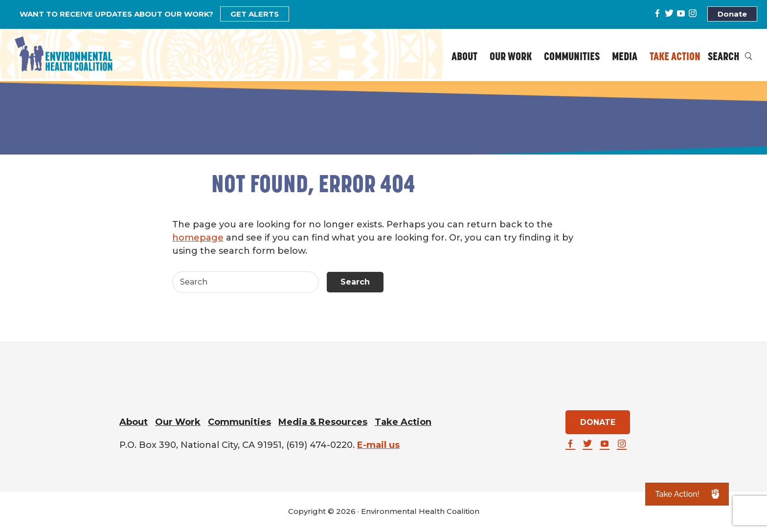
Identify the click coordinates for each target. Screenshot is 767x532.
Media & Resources (323, 422)
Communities (239, 422)
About (134, 422)
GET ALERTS (255, 14)
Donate (732, 14)
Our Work (178, 422)
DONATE (598, 422)
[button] (687, 494)
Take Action (403, 422)
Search (730, 57)
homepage (198, 238)
